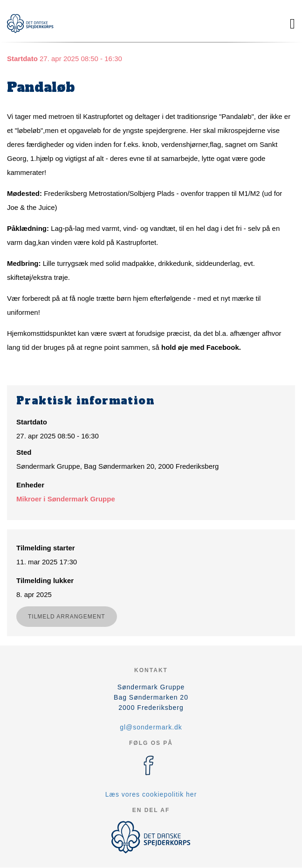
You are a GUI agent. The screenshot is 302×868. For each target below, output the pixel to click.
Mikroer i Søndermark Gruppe (66, 499)
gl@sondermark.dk (151, 727)
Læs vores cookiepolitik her (151, 794)
